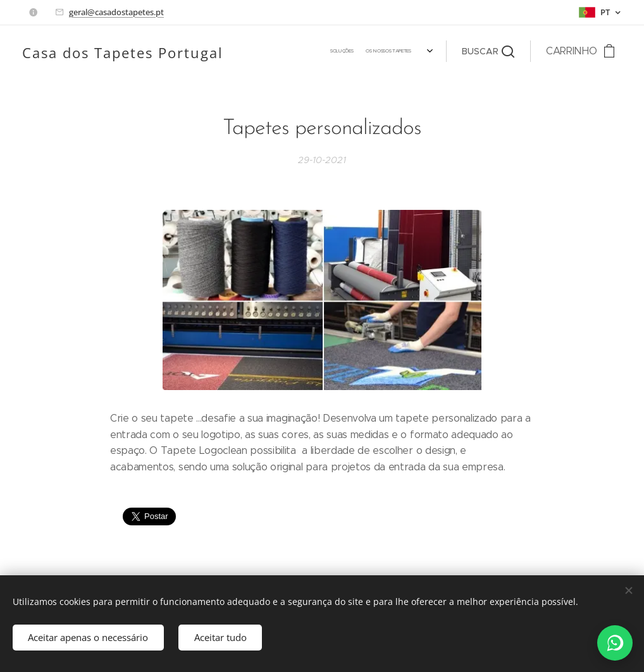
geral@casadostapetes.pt (116, 12)
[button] (488, 51)
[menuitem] (261, 51)
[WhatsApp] (615, 643)
